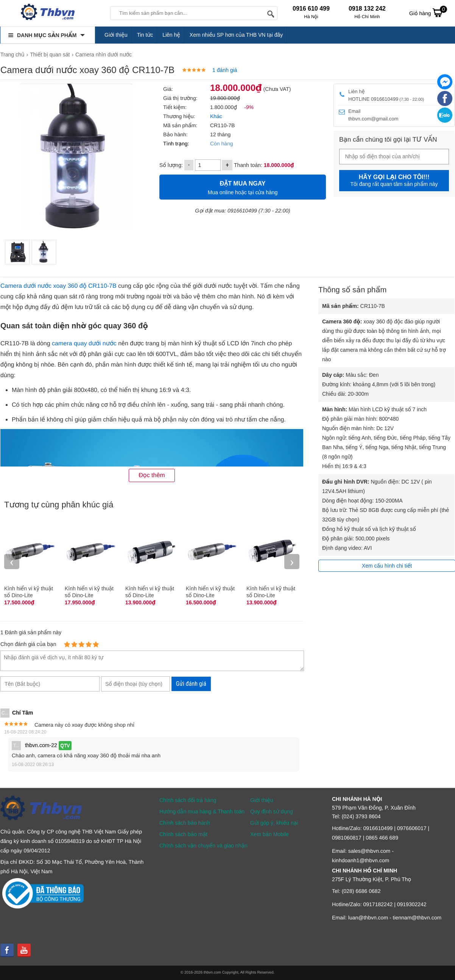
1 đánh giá (225, 70)
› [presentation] (292, 561)
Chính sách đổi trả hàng (188, 800)
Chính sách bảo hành (185, 823)
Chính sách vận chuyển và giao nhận (203, 846)
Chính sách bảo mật (183, 834)
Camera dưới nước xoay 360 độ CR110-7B (58, 286)
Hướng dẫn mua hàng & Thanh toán (202, 811)
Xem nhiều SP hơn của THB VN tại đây (236, 35)
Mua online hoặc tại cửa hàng (243, 187)
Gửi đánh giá (191, 684)
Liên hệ (171, 35)
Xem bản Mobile (270, 834)
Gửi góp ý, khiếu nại (274, 823)
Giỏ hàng (428, 12)
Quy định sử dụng (272, 811)
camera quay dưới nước (84, 344)
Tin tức (145, 35)
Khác (215, 116)
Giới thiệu (116, 35)
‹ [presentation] (12, 561)
